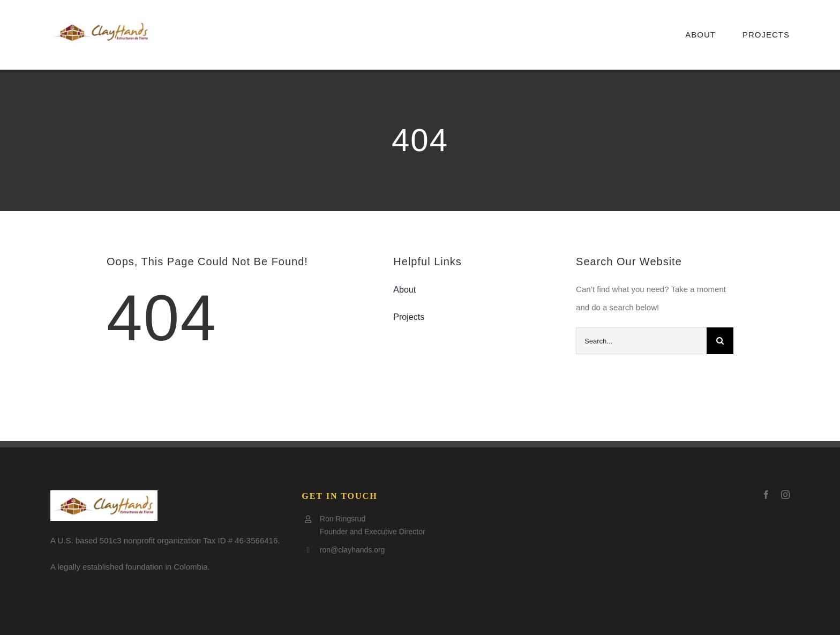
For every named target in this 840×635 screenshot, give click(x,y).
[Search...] (641, 341)
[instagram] (785, 495)
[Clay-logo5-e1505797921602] (101, 22)
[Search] (720, 341)
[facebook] (766, 495)
